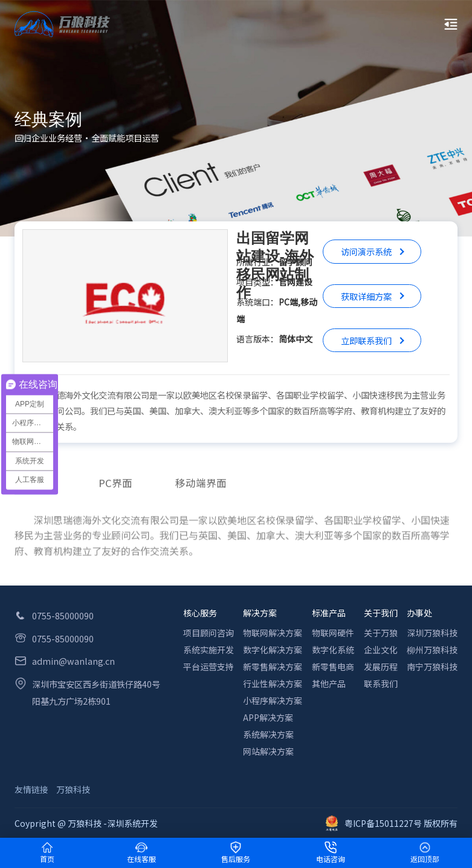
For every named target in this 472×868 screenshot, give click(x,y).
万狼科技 (73, 789)
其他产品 (329, 684)
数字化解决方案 (273, 650)
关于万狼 (381, 633)
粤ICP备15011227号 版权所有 (392, 823)
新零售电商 (333, 667)
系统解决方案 (268, 734)
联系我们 (381, 684)
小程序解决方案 (273, 700)
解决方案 (260, 613)
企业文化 (381, 650)
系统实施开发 (209, 650)
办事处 (419, 613)
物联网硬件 (333, 633)
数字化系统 (333, 650)
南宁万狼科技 (432, 667)
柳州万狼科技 (432, 650)
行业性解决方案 (273, 684)
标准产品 (329, 613)
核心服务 (200, 613)
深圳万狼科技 (432, 633)
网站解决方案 (268, 751)
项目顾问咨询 (209, 633)
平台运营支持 (209, 667)
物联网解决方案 (273, 633)
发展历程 (381, 667)
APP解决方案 (268, 717)
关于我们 (381, 613)
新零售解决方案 (273, 667)
